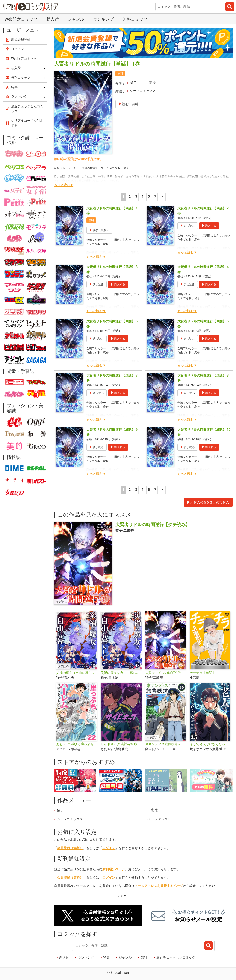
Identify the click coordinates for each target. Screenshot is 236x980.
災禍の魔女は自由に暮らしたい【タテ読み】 (77, 673)
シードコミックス (143, 91)
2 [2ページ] (130, 197)
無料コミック (135, 19)
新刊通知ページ (114, 869)
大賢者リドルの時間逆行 (163, 673)
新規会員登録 (21, 39)
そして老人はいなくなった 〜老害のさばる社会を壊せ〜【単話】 (210, 744)
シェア (121, 896)
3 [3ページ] (136, 197)
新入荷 (53, 19)
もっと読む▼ (64, 185)
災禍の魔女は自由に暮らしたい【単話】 (121, 673)
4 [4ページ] (142, 197)
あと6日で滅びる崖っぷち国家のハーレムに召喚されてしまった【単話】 (77, 744)
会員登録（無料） (70, 848)
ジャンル (76, 19)
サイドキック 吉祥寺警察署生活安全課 (121, 744)
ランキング (103, 19)
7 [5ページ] (155, 197)
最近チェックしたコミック (176, 957)
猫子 (133, 83)
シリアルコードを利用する (27, 123)
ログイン (109, 848)
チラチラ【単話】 (203, 673)
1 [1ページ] (123, 197)
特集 (106, 957)
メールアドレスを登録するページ (159, 886)
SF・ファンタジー (161, 819)
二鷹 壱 (151, 83)
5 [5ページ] (149, 197)
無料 (144, 957)
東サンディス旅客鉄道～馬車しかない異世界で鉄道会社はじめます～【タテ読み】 (166, 744)
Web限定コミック (21, 19)
